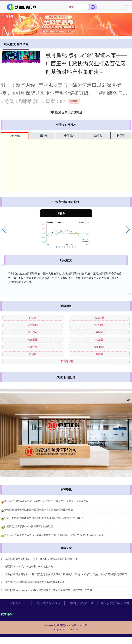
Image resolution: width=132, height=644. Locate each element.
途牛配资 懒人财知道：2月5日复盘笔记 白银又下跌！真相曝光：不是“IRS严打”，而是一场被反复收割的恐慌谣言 (66, 574)
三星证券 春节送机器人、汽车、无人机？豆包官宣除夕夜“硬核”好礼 (42, 559)
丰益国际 (33, 325)
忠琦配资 (33, 347)
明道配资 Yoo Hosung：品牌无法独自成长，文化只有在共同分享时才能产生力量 (49, 590)
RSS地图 (71, 625)
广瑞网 (33, 354)
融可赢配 (74, 101)
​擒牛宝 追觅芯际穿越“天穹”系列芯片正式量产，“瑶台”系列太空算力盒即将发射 (46, 501)
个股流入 (69, 136)
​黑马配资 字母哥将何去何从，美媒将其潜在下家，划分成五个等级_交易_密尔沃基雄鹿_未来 (54, 535)
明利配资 (16, 603)
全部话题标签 (66, 361)
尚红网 (33, 318)
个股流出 (97, 136)
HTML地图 (82, 625)
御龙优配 (33, 332)
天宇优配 (99, 325)
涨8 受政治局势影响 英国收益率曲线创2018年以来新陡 (35, 582)
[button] (4, 230)
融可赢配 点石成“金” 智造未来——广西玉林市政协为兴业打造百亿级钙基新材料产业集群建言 (86, 64)
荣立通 (99, 339)
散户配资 (99, 347)
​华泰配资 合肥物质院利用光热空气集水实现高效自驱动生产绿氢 (39, 510)
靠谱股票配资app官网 (115, 603)
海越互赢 (33, 339)
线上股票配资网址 (49, 603)
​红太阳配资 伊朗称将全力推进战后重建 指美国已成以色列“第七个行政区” (43, 518)
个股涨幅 (15, 136)
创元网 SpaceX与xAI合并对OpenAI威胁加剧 (29, 566)
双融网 (99, 354)
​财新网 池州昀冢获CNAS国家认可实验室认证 (29, 526)
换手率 (121, 136)
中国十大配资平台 (82, 603)
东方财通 (99, 318)
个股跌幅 (42, 136)
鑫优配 (99, 332)
